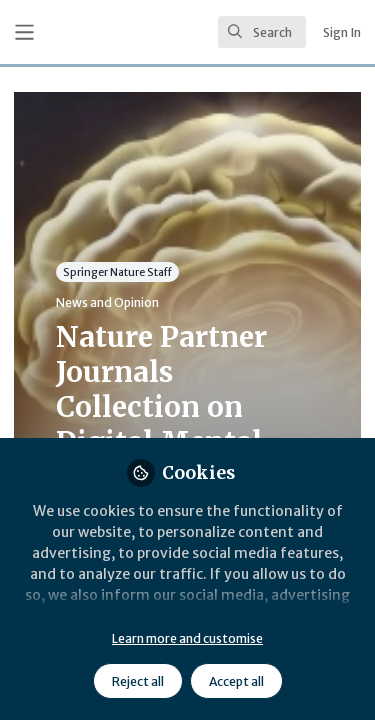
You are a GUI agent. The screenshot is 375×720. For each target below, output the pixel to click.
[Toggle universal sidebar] (24, 32)
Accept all (236, 681)
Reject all (138, 681)
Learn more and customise (187, 638)
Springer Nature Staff (117, 271)
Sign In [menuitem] (342, 32)
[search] (262, 32)
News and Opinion (107, 302)
